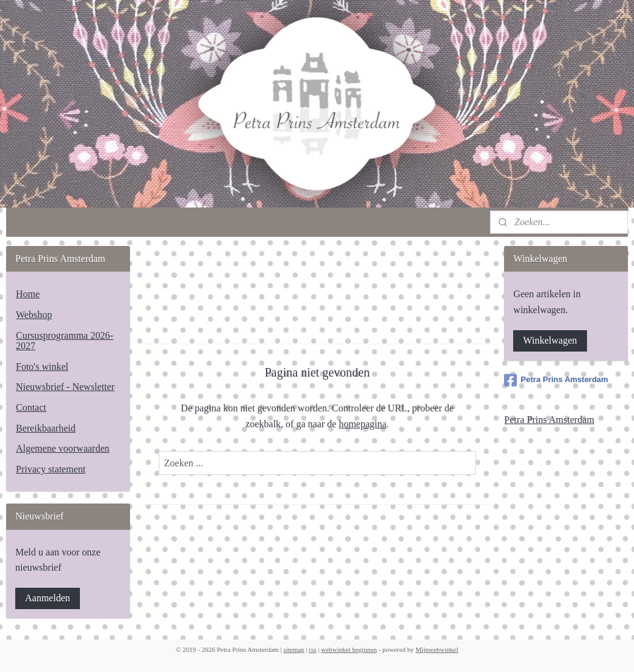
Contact (31, 407)
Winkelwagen (550, 340)
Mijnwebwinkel (437, 649)
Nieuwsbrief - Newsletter (65, 387)
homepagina (362, 424)
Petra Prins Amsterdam (556, 380)
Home (28, 294)
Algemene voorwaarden (63, 448)
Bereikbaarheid (46, 428)
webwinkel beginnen (349, 649)
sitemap (294, 649)
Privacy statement (51, 469)
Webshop (34, 315)
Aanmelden (48, 598)
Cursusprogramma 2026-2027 (65, 341)
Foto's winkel (42, 367)
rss (312, 649)
